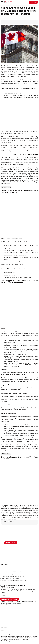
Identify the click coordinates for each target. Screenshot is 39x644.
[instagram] (5, 623)
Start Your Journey (6, 187)
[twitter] (5, 620)
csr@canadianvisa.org (6, 634)
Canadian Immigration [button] (3, 627)
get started (33, 2)
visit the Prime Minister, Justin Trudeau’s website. (24, 447)
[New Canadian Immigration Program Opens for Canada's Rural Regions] (19, 571)
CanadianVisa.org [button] (3, 629)
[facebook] (5, 618)
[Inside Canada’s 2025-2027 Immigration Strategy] (19, 575)
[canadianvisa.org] (8, 2)
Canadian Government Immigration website (21, 448)
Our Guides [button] (2, 630)
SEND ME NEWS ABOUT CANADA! (9, 599)
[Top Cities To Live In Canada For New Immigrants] (19, 580)
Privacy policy (5, 605)
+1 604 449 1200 (5, 633)
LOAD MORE (3, 586)
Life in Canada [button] (2, 628)
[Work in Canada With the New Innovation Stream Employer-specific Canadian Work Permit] (19, 584)
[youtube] (5, 625)
